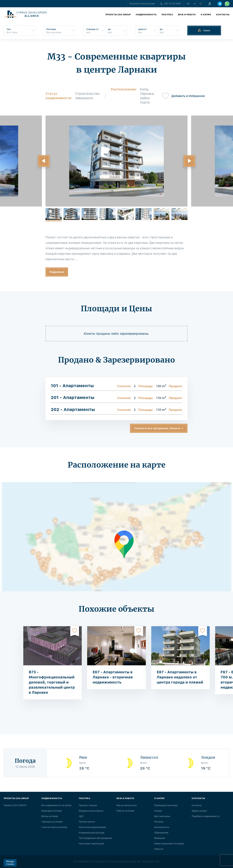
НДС (81, 816)
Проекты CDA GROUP (118, 15)
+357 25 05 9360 (171, 4)
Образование (161, 833)
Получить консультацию (142, 4)
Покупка (167, 15)
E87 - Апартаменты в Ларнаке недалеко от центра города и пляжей (180, 677)
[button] (44, 161)
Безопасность (162, 827)
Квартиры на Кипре (52, 811)
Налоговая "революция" (92, 844)
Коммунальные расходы (92, 833)
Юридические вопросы (91, 811)
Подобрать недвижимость (206, 816)
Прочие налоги (87, 822)
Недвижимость (146, 15)
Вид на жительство (127, 805)
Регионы (159, 822)
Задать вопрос (199, 811)
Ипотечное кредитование (92, 827)
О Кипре (206, 15)
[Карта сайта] (210, 4)
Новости (159, 849)
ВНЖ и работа (187, 15)
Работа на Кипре (125, 811)
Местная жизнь (162, 816)
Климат (158, 811)
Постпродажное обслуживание (95, 838)
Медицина (160, 838)
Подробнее (57, 272)
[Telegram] (220, 4)
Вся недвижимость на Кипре (56, 805)
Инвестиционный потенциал (169, 844)
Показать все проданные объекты (157, 428)
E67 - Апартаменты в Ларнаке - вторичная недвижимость (113, 677)
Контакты (223, 15)
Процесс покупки (88, 805)
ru (188, 4)
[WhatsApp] (227, 4)
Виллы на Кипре (50, 816)
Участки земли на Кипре (54, 827)
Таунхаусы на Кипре (52, 822)
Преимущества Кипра (166, 805)
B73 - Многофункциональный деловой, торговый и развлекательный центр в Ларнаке (52, 682)
